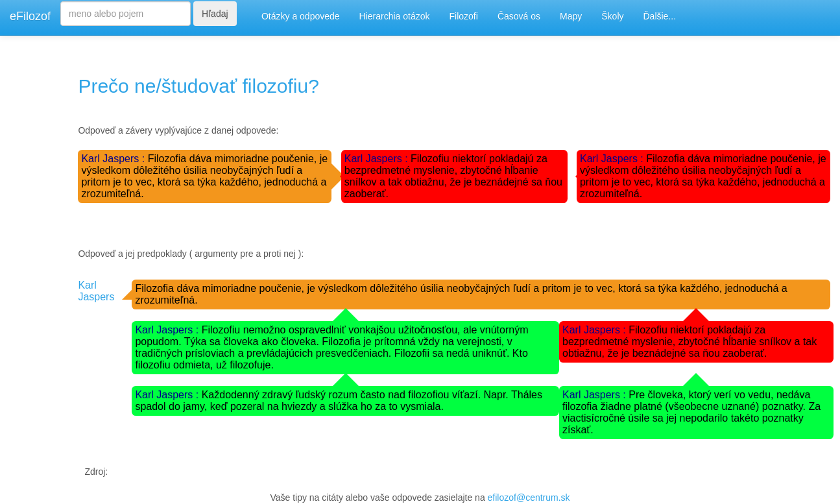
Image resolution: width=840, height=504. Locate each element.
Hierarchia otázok (395, 16)
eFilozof (30, 16)
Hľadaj (215, 14)
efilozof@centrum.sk (529, 498)
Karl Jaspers (96, 291)
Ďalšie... (660, 16)
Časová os (519, 16)
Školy (612, 16)
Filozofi (464, 16)
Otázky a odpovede (301, 16)
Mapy (571, 16)
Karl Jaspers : (114, 159)
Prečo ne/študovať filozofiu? (198, 86)
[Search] (126, 14)
